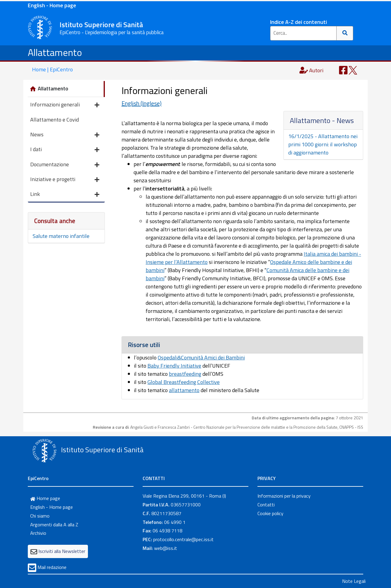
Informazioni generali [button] (65, 105)
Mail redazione (52, 567)
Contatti (266, 505)
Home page (45, 498)
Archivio (38, 533)
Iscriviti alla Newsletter (62, 551)
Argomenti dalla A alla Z (54, 525)
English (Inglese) (142, 103)
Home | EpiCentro (52, 69)
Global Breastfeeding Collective (184, 382)
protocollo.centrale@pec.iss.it (183, 539)
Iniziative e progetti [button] (65, 180)
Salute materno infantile (61, 236)
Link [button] (65, 195)
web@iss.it (166, 548)
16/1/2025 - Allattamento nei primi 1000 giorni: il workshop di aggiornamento (323, 144)
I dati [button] (65, 150)
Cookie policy (270, 513)
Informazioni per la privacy (284, 496)
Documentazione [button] (65, 165)
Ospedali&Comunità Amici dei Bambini (201, 357)
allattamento (184, 390)
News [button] (65, 135)
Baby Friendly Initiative (174, 366)
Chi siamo (40, 516)
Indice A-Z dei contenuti (299, 22)
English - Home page (52, 5)
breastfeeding (185, 374)
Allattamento (55, 52)
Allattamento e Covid (55, 120)
